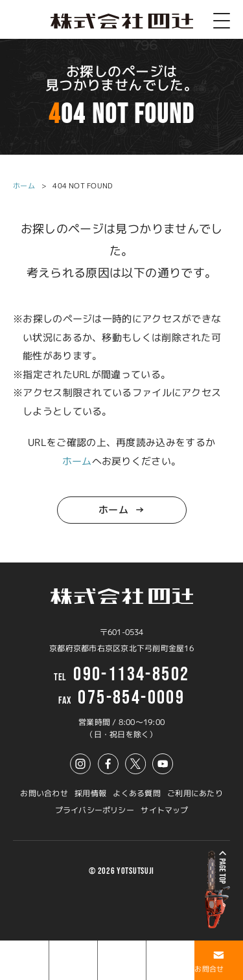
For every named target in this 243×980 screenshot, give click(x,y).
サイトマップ (164, 810)
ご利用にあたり (195, 793)
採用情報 (90, 793)
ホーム (24, 186)
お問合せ (209, 969)
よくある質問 (136, 793)
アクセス (161, 969)
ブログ (109, 969)
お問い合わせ (44, 793)
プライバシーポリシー (95, 810)
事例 (56, 969)
